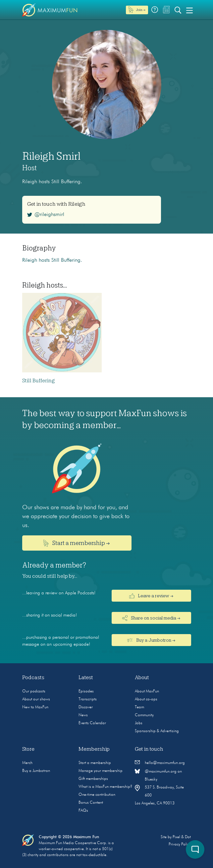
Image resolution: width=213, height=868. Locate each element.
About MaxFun (147, 691)
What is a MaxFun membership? (105, 787)
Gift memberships (93, 779)
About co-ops (146, 699)
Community (144, 715)
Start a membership (95, 763)
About (142, 678)
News (83, 715)
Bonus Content (91, 803)
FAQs (83, 811)
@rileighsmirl (46, 215)
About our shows (36, 699)
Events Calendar (92, 723)
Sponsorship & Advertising (157, 731)
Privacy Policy (180, 844)
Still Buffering (39, 381)
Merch (27, 763)
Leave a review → (151, 596)
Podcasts (33, 678)
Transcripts (88, 699)
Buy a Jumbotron (36, 771)
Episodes (86, 691)
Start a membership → (77, 543)
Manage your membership (101, 771)
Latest (86, 678)
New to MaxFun (35, 707)
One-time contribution (97, 795)
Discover (86, 707)
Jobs (139, 723)
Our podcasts (34, 691)
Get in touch (149, 749)
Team (139, 707)
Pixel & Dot (182, 837)
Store (28, 749)
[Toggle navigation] (189, 10)
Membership (94, 749)
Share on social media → (151, 618)
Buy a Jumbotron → (151, 640)
